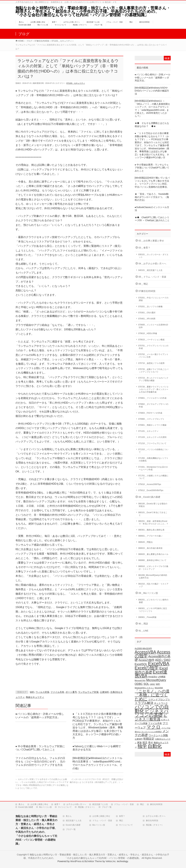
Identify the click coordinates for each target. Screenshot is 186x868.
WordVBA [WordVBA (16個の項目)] (159, 688)
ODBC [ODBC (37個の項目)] (139, 684)
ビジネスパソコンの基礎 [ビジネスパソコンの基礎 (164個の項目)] (152, 713)
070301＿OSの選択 (147, 313)
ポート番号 (71, 692)
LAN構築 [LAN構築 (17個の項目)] (162, 677)
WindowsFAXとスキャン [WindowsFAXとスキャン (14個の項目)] (144, 688)
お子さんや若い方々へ (76, 804)
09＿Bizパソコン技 (148, 593)
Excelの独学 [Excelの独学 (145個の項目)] (147, 668)
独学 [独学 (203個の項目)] (142, 746)
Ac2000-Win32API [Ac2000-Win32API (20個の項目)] (143, 648)
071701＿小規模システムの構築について (153, 477)
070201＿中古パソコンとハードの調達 (153, 299)
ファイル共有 (57, 692)
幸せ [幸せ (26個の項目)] (151, 742)
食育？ (57, 804)
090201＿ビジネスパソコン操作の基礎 (153, 601)
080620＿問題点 (146, 542)
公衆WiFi (104, 692)
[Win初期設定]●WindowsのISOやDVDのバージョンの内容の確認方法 (152, 91)
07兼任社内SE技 (147, 291)
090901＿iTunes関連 (147, 617)
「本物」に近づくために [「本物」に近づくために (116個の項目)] (151, 697)
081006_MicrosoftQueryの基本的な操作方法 (153, 576)
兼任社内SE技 (156, 804)
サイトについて (65, 807)
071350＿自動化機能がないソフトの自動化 (153, 459)
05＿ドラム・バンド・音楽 (152, 277)
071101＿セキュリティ (76, 83)
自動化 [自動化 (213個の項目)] (155, 746)
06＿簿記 (143, 284)
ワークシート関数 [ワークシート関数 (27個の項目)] (158, 735)
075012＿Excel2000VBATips (151, 490)
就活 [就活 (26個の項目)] (145, 742)
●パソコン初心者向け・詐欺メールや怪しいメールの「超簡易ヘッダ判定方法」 (153, 78)
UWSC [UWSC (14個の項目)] (152, 684)
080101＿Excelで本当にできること (153, 514)
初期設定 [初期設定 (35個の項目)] (149, 739)
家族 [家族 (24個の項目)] (139, 742)
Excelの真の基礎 (26, 807)
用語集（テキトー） (87, 807)
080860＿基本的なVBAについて (152, 560)
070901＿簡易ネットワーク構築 (152, 425)
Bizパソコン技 (45, 807)
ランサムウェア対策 (88, 692)
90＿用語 (143, 624)
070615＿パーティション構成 (151, 340)
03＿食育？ (144, 248)
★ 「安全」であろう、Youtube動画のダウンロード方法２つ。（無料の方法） (152, 197)
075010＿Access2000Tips (150, 484)
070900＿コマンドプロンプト (151, 419)
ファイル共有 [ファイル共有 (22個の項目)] (155, 723)
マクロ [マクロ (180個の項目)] (154, 727)
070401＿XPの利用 (147, 319)
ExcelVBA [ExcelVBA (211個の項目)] (159, 663)
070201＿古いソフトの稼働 (150, 307)
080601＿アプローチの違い (150, 536)
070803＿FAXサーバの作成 (150, 413)
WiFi (32, 692)
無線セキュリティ (35, 697)
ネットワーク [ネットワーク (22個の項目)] (161, 703)
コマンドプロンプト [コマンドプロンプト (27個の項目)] (159, 699)
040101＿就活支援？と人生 (150, 270)
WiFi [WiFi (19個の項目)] (158, 684)
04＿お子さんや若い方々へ (152, 264)
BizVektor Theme (93, 861)
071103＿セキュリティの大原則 (152, 437)
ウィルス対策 (42, 692)
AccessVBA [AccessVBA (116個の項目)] (145, 652)
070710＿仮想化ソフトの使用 (151, 363)
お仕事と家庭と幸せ (39, 804)
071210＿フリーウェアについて (152, 443)
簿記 (142, 804)
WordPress (76, 861)
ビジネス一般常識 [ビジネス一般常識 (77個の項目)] (151, 717)
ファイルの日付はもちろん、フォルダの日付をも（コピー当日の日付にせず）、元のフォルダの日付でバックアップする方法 (40, 762)
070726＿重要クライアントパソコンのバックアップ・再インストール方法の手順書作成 (153, 389)
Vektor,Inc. (111, 861)
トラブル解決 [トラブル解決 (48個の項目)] (144, 703)
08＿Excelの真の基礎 (150, 497)
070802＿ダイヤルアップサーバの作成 (153, 405)
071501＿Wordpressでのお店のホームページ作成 (153, 468)
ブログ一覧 (107, 807)
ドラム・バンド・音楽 (124, 804)
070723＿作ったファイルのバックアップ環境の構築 (153, 379)
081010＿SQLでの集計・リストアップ (153, 585)
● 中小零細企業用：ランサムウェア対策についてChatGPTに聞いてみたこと (152, 168)
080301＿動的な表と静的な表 (151, 530)
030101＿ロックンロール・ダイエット (153, 256)
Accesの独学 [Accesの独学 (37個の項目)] (146, 660)
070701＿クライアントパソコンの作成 (153, 347)
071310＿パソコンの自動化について (153, 451)
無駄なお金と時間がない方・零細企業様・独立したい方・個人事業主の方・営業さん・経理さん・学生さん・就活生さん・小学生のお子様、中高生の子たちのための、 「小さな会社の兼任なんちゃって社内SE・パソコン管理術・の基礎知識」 (95, 11)
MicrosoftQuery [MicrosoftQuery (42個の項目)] (156, 680)
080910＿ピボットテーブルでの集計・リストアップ (153, 568)
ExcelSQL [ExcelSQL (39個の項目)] (141, 664)
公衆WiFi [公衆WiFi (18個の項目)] (139, 739)
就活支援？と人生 (100, 804)
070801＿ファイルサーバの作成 (152, 398)
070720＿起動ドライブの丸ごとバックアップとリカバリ (153, 371)
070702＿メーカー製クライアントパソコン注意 (153, 356)
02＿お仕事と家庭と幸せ (151, 241)
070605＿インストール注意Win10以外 (153, 326)
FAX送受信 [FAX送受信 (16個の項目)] (153, 677)
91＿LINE (144, 631)
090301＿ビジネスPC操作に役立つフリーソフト (153, 610)
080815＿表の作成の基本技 (150, 548)
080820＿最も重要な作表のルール (153, 554)
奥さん (21, 804)
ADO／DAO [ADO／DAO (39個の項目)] (163, 660)
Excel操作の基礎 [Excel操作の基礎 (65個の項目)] (151, 670)
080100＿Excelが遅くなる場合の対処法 (153, 505)
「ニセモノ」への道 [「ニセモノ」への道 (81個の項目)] (152, 691)
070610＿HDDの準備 (148, 333)
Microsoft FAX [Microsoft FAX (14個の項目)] (140, 680)
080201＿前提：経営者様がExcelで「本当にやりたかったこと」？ (153, 522)
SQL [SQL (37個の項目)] (146, 684)
